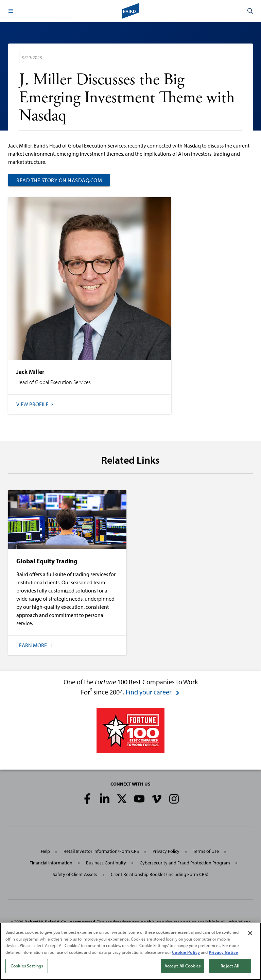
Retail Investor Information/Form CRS (101, 851)
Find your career (153, 692)
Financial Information (51, 863)
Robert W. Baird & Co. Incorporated (60, 922)
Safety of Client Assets (75, 874)
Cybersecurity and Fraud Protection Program (185, 863)
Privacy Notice (223, 953)
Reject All (230, 967)
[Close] (250, 934)
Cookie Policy (186, 953)
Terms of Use (206, 851)
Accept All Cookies (182, 967)
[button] (11, 11)
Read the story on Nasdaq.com (59, 180)
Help (45, 851)
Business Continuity (106, 863)
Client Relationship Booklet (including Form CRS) (160, 874)
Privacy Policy (166, 851)
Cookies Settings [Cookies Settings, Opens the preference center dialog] (27, 967)
